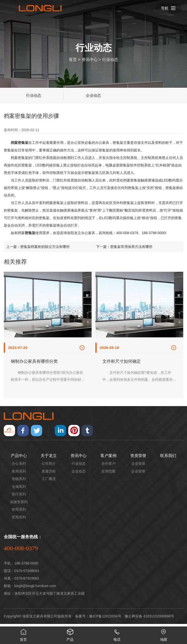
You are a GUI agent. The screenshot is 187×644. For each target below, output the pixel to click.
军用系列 (19, 520)
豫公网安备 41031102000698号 (149, 619)
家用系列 (19, 474)
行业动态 (110, 59)
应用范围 (108, 474)
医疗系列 (19, 497)
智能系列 (19, 481)
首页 (73, 59)
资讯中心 (90, 59)
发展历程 (49, 474)
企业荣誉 (138, 474)
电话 (117, 634)
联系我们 (168, 458)
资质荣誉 (138, 458)
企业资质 (138, 466)
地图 (164, 634)
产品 (70, 634)
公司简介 (49, 466)
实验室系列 (19, 504)
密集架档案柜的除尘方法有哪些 (45, 247)
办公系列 (19, 466)
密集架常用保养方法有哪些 (131, 247)
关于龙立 (49, 458)
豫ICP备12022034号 (105, 619)
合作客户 (108, 466)
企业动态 (93, 95)
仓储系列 (19, 489)
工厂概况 (49, 481)
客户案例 (108, 458)
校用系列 (19, 512)
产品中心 (19, 458)
